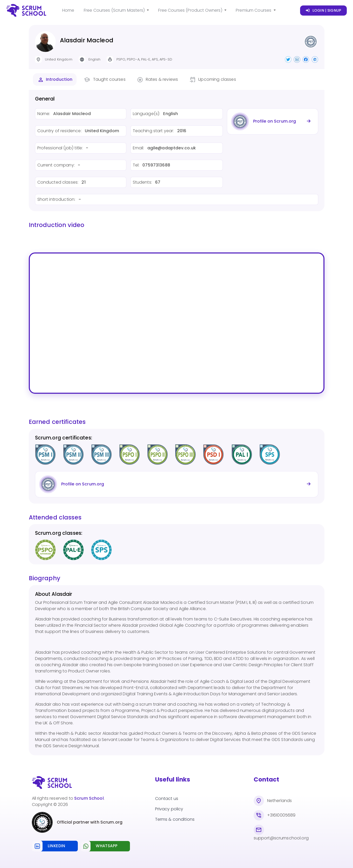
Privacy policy (169, 809)
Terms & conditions (175, 819)
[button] (116, 10)
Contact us (167, 799)
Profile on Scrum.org (275, 121)
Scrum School (89, 798)
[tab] (55, 79)
